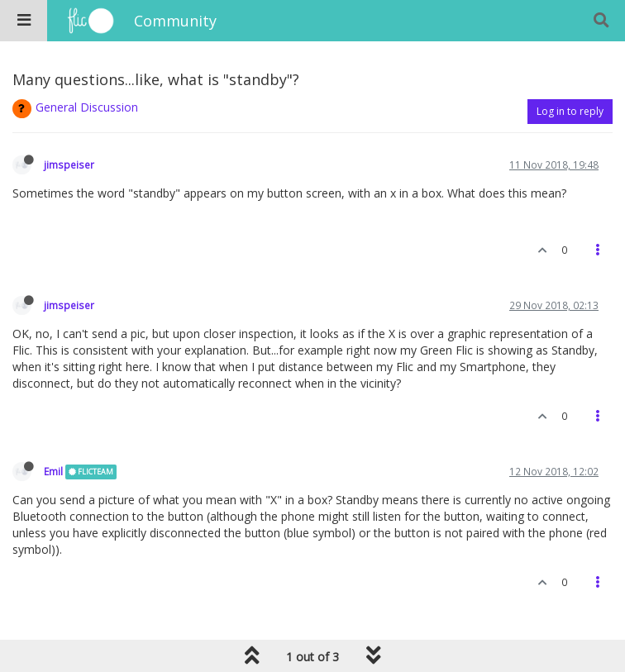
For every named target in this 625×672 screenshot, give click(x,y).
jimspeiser (69, 164)
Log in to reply (570, 111)
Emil (53, 471)
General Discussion (87, 107)
